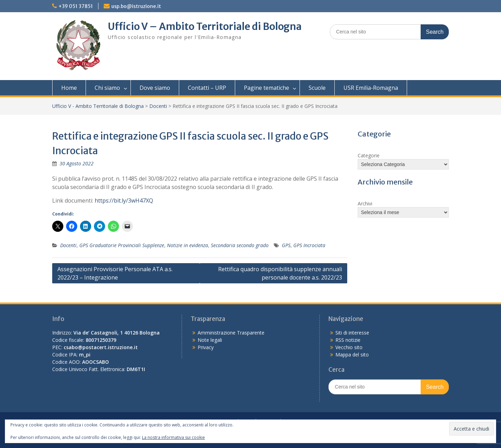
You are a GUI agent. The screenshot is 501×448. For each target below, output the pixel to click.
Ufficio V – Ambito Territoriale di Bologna (205, 26)
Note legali (210, 340)
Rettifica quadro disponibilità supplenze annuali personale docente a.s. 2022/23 (280, 273)
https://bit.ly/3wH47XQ (124, 201)
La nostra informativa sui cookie (173, 437)
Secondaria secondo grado (240, 245)
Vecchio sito (349, 347)
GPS (286, 245)
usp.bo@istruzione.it (136, 6)
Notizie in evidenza (188, 245)
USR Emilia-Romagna (371, 88)
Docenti (158, 106)
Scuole (317, 88)
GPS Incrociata (309, 245)
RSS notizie (348, 340)
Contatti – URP (207, 88)
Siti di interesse (352, 333)
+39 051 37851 (76, 6)
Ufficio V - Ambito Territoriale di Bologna (98, 106)
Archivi (365, 203)
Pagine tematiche (267, 88)
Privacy (206, 347)
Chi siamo (107, 88)
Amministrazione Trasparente (231, 333)
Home (69, 88)
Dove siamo (155, 88)
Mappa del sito (352, 355)
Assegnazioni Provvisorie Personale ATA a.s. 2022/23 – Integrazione (115, 273)
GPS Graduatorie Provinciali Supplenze (122, 245)
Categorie (369, 155)
